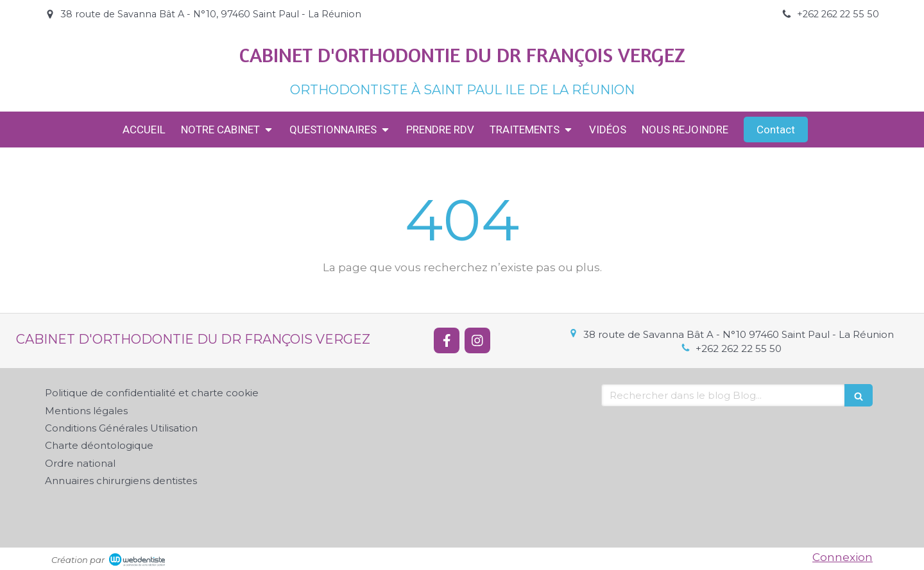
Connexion (843, 557)
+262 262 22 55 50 (739, 348)
